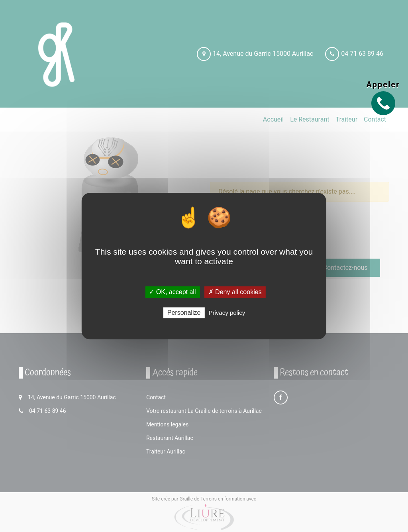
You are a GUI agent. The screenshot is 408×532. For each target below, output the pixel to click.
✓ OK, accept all (172, 292)
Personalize (184, 313)
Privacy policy (227, 313)
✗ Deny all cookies (235, 292)
